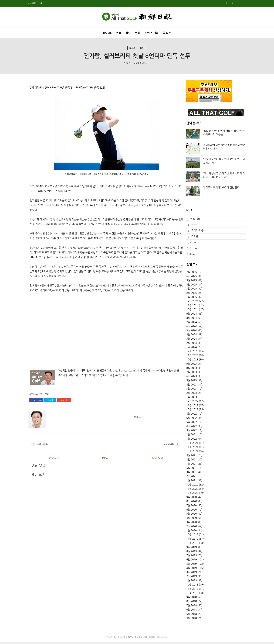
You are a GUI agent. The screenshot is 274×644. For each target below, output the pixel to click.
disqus (104, 475)
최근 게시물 (49, 461)
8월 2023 (185, 370)
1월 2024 (185, 349)
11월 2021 (186, 449)
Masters (189, 220)
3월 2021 (185, 474)
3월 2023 (185, 390)
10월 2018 (186, 595)
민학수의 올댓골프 (134, 639)
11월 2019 (186, 540)
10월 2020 (186, 495)
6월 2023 (185, 378)
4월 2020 (185, 520)
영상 (138, 32)
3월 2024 (185, 340)
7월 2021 (185, 466)
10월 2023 (186, 361)
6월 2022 (185, 420)
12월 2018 (186, 586)
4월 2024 (185, 336)
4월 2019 (185, 570)
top (142, 49)
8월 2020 (185, 503)
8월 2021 (185, 461)
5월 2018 (185, 615)
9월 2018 (185, 599)
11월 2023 (186, 357)
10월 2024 (186, 311)
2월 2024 (185, 345)
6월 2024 (185, 328)
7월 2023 (185, 374)
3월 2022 (185, 432)
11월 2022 (186, 407)
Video (187, 244)
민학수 (127, 64)
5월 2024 (185, 332)
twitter (57, 415)
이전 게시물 (157, 461)
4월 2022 (185, 428)
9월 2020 (185, 499)
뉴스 (119, 32)
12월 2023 (186, 353)
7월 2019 (185, 557)
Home (107, 32)
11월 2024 (186, 307)
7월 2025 (185, 274)
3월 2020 (185, 524)
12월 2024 (186, 303)
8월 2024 (185, 320)
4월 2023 (185, 386)
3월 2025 (185, 290)
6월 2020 (185, 511)
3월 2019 (185, 574)
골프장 (167, 32)
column (189, 250)
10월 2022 (186, 411)
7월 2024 (185, 324)
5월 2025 (185, 282)
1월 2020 (185, 532)
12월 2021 (186, 445)
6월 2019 (185, 561)
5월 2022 (185, 424)
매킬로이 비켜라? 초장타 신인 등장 (215, 189)
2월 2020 (185, 528)
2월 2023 (185, 395)
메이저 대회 (152, 32)
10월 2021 (186, 453)
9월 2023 (185, 365)
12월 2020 (186, 486)
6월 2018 (185, 611)
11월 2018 (186, 590)
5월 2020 (185, 515)
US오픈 (188, 238)
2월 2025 (185, 295)
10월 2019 (186, 545)
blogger (57, 475)
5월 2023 (185, 382)
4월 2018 (185, 620)
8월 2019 (185, 553)
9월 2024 (185, 315)
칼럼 (128, 32)
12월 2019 (186, 536)
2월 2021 (185, 478)
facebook (43, 415)
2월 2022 (185, 436)
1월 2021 (185, 482)
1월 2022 (185, 440)
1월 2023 (185, 399)
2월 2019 (185, 578)
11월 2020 (186, 490)
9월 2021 (185, 457)
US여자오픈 (190, 232)
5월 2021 (185, 470)
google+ (71, 415)
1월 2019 (185, 582)
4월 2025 (185, 286)
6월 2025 (185, 278)
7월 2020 (185, 507)
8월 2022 (185, 415)
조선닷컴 (38, 4)
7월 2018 (185, 607)
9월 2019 (185, 549)
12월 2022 (186, 403)
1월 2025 (185, 299)
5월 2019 (185, 566)
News (132, 49)
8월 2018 (185, 603)
